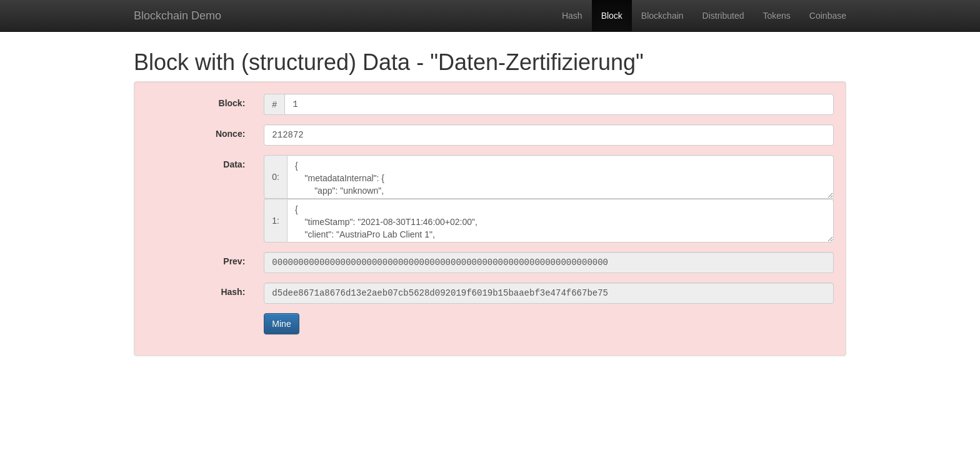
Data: (234, 164)
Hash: (233, 292)
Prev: (234, 261)
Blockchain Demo (177, 16)
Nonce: (230, 134)
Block (612, 16)
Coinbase (828, 16)
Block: (232, 103)
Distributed (723, 16)
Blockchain (662, 16)
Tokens (776, 16)
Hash (572, 16)
